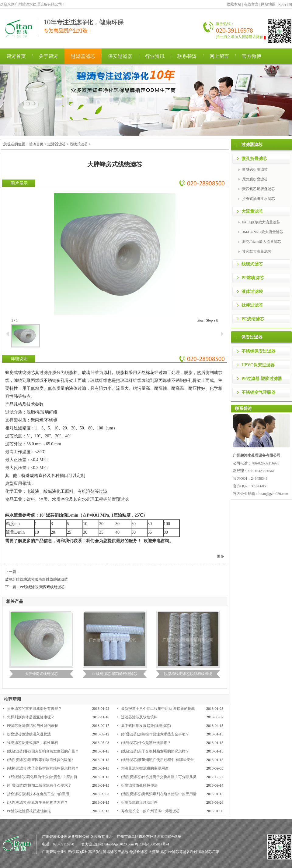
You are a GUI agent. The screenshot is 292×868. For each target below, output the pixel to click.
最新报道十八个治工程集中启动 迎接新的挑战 (158, 709)
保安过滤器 (120, 56)
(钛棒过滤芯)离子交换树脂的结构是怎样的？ (43, 768)
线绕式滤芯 (79, 144)
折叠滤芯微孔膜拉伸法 (139, 785)
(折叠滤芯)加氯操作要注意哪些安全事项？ (155, 734)
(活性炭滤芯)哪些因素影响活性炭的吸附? (40, 760)
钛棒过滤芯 (252, 305)
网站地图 (268, 4)
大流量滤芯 (252, 211)
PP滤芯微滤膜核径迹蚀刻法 (29, 811)
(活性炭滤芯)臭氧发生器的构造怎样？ (37, 802)
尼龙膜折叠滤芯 (255, 179)
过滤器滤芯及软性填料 (139, 717)
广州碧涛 (49, 852)
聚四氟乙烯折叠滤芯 (259, 189)
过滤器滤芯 (83, 56)
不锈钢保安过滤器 (259, 351)
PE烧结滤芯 (253, 319)
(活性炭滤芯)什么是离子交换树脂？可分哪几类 (159, 777)
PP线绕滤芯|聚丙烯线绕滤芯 (42, 587)
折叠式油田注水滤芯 (259, 199)
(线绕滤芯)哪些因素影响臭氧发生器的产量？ (43, 751)
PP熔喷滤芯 (253, 278)
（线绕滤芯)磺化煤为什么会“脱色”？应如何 (42, 777)
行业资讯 (155, 56)
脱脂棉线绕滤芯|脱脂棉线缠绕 (188, 674)
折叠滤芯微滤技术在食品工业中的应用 (38, 794)
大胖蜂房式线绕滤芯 (41, 674)
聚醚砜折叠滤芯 (255, 169)
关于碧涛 (48, 56)
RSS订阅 (285, 4)
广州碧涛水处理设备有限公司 (68, 28)
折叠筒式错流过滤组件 (139, 802)
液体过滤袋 (252, 292)
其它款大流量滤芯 (257, 251)
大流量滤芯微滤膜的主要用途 (145, 768)
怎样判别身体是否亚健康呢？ (31, 717)
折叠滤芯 (140, 852)
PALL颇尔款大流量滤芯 (261, 222)
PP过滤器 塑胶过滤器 (262, 379)
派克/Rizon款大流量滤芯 (262, 242)
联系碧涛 (187, 56)
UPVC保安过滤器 (258, 365)
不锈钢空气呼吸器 (259, 392)
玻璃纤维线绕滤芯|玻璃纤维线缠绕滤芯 (36, 579)
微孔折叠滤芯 (254, 159)
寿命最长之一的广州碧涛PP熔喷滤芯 (150, 811)
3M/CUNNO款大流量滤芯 (263, 232)
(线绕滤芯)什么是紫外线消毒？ (146, 743)
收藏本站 (234, 4)
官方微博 (252, 56)
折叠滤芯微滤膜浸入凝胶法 (29, 734)
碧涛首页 (16, 56)
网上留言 (219, 56)
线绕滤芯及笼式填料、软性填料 (33, 743)
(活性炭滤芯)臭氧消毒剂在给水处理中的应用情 (159, 794)
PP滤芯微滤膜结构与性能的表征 (33, 726)
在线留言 (251, 4)
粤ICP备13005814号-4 (152, 844)
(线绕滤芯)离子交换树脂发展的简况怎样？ (155, 751)
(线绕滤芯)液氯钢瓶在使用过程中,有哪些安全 (157, 760)
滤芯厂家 (212, 852)
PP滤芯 (173, 852)
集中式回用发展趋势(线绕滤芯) (146, 726)
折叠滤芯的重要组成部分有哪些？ (34, 709)
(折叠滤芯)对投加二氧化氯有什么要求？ (39, 785)
